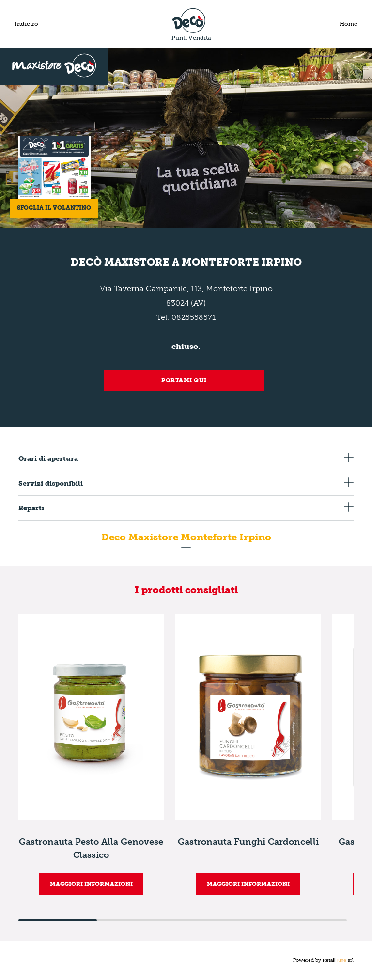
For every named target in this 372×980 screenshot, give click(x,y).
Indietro (26, 24)
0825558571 (194, 317)
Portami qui (184, 380)
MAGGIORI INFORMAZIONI (91, 884)
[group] (91, 755)
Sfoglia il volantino (54, 208)
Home (349, 24)
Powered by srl (323, 960)
